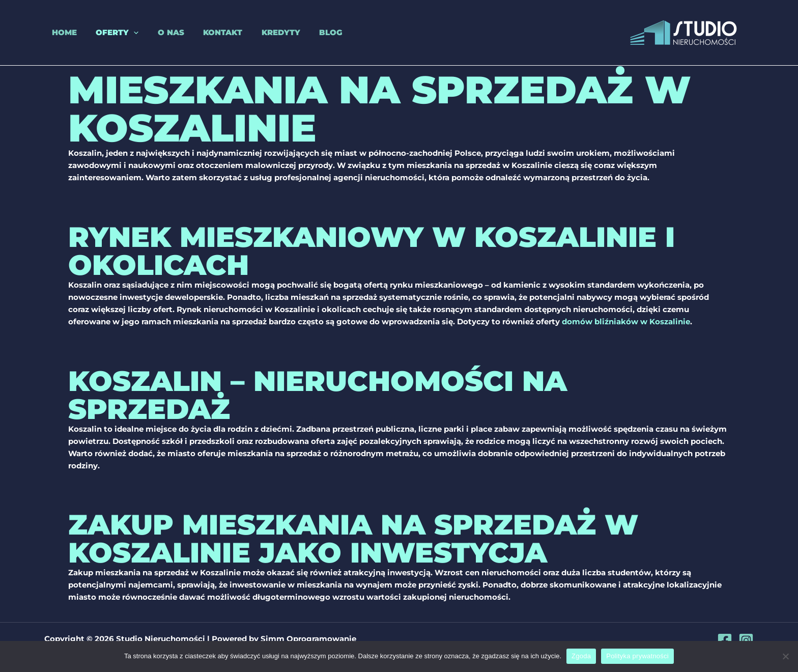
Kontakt (204, 32)
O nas (156, 32)
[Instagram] (746, 640)
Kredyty (258, 32)
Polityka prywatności (637, 656)
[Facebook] (725, 640)
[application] (122, 33)
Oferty (106, 33)
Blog (304, 32)
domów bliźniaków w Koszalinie (626, 321)
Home (57, 32)
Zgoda (581, 656)
